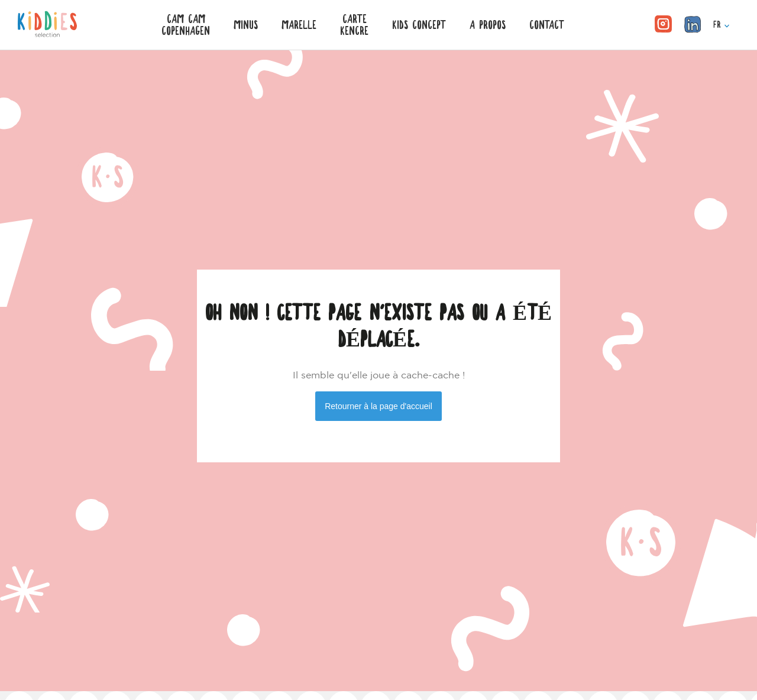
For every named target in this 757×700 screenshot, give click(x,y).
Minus (246, 25)
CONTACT (547, 25)
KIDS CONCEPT (419, 25)
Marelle (299, 25)
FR (721, 25)
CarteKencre (354, 25)
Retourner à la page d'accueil (378, 406)
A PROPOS (488, 25)
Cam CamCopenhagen (186, 25)
